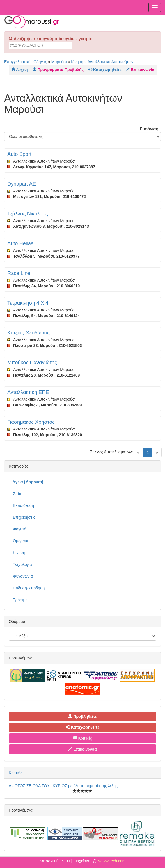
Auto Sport (19, 154)
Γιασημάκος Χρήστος (31, 422)
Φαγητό (20, 529)
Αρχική (20, 70)
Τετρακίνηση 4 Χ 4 (28, 303)
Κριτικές (83, 738)
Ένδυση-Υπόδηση (29, 588)
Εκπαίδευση (23, 505)
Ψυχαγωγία (23, 576)
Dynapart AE (22, 184)
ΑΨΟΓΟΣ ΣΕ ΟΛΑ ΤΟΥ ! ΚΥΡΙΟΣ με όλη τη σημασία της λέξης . (64, 786)
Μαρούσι (59, 62)
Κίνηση (77, 62)
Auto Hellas (20, 243)
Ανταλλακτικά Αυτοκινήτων (110, 62)
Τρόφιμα (20, 600)
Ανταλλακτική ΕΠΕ (28, 392)
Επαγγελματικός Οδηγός (26, 62)
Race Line (19, 273)
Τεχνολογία (22, 564)
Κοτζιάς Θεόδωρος (28, 333)
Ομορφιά (21, 541)
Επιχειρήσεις (24, 517)
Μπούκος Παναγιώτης (32, 363)
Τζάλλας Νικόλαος (28, 214)
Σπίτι (17, 494)
